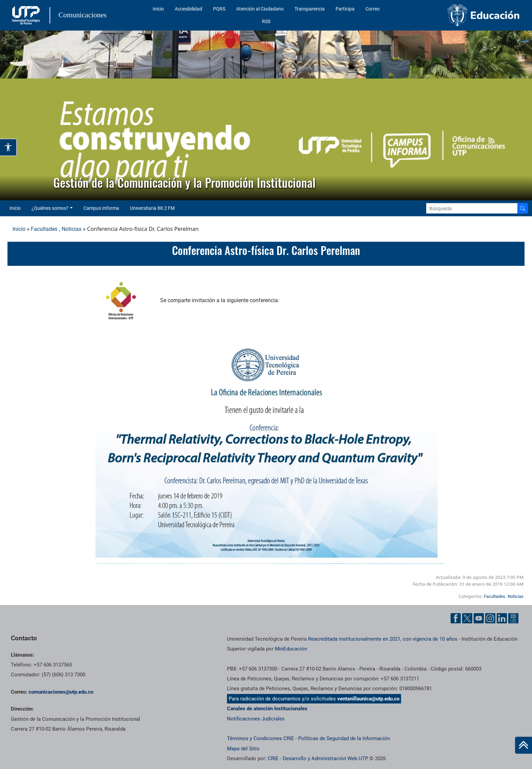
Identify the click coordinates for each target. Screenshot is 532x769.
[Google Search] (472, 208)
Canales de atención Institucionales (267, 709)
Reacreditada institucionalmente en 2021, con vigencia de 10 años (383, 639)
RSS (266, 21)
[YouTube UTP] (479, 618)
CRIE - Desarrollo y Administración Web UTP (318, 758)
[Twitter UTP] (467, 618)
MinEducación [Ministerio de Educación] (291, 649)
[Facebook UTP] (456, 618)
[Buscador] (522, 208)
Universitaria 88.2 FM (152, 208)
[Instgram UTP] (490, 618)
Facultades (44, 229)
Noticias (72, 229)
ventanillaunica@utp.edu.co (368, 699)
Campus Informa (101, 208)
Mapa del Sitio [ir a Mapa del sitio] (243, 749)
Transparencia (310, 9)
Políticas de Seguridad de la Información (344, 738)
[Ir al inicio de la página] (524, 745)
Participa (345, 9)
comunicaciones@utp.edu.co (61, 692)
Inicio (158, 9)
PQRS (219, 9)
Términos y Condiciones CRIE (261, 738)
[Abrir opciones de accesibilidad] (8, 147)
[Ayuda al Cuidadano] (513, 618)
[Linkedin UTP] (502, 618)
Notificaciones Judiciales (256, 719)
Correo (373, 9)
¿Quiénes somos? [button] (50, 208)
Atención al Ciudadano (260, 9)
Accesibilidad (188, 9)
